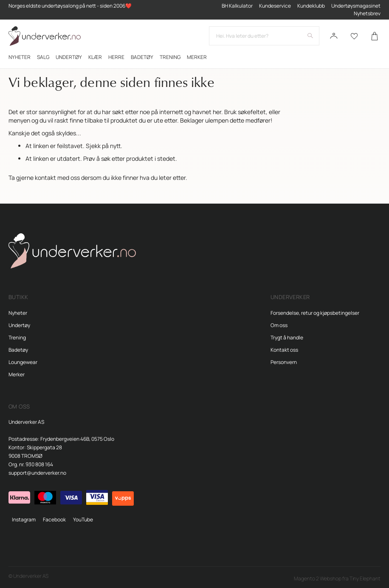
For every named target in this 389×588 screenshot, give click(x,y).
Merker (17, 374)
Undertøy (19, 325)
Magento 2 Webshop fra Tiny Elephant (337, 578)
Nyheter (18, 313)
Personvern (284, 362)
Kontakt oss (284, 350)
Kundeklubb (311, 6)
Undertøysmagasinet (356, 6)
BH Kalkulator (237, 6)
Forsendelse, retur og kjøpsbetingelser (315, 313)
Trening (17, 337)
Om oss (279, 325)
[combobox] (264, 36)
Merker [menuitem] (197, 57)
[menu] (194, 57)
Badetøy (18, 350)
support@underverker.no (37, 473)
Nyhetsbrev (367, 13)
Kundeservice (275, 6)
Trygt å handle (287, 337)
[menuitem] (20, 57)
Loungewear (23, 362)
